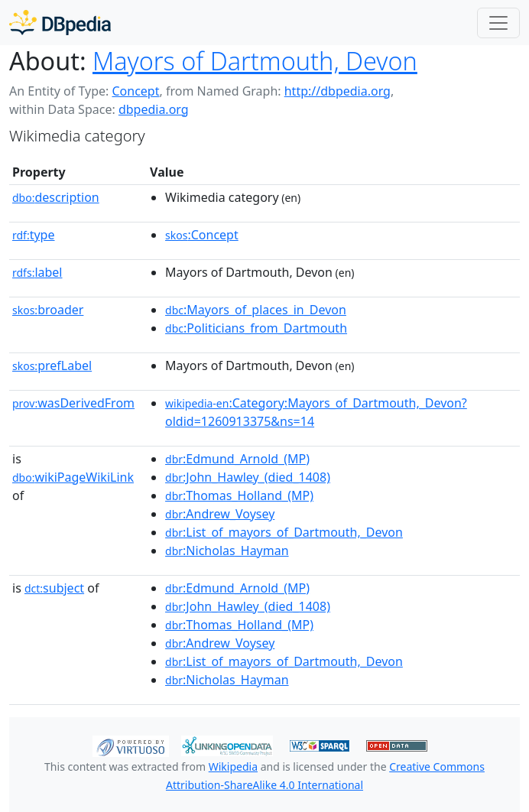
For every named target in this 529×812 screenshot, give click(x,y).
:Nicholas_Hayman (227, 551)
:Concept (202, 235)
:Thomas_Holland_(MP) (239, 495)
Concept (135, 91)
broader (48, 310)
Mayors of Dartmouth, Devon (255, 60)
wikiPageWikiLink (73, 477)
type (34, 235)
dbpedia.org (154, 109)
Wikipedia (233, 767)
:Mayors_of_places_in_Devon (256, 310)
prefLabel (52, 365)
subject (54, 588)
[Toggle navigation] (498, 23)
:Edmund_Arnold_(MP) (237, 459)
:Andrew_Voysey (220, 514)
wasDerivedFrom (73, 403)
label (37, 272)
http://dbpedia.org (338, 91)
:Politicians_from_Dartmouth (256, 328)
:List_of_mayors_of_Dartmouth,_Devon (284, 532)
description (56, 197)
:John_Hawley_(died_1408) (248, 477)
